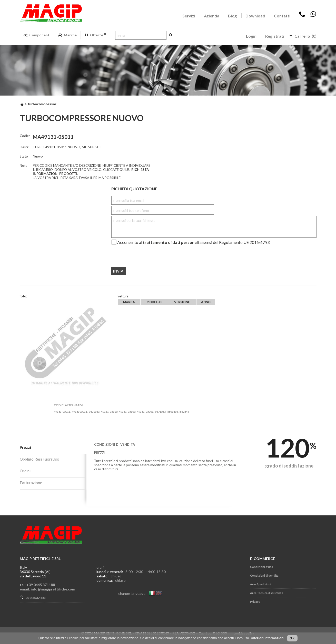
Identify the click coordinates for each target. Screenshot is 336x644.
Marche (67, 35)
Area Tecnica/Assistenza (267, 593)
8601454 (173, 412)
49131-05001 (145, 412)
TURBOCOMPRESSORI (43, 104)
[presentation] (142, 254)
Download (255, 16)
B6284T (185, 412)
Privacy (255, 602)
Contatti (282, 16)
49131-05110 (109, 412)
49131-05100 (127, 412)
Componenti (37, 35)
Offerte (95, 35)
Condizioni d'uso (262, 567)
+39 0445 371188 (33, 598)
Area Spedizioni (261, 584)
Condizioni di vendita (264, 575)
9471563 (94, 412)
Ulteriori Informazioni (268, 638)
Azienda (212, 16)
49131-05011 (62, 412)
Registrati (275, 36)
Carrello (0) (305, 36)
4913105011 (80, 412)
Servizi (189, 16)
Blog (232, 16)
